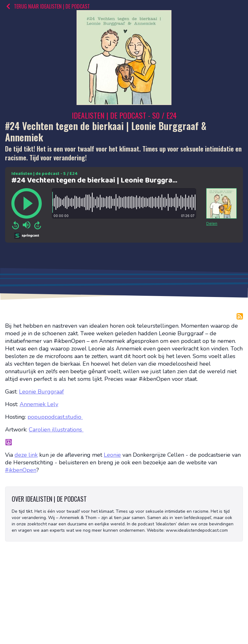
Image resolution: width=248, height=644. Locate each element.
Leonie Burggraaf (41, 392)
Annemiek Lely (39, 404)
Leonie (112, 455)
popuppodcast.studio (55, 417)
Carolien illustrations (56, 430)
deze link (26, 455)
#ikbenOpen (21, 470)
